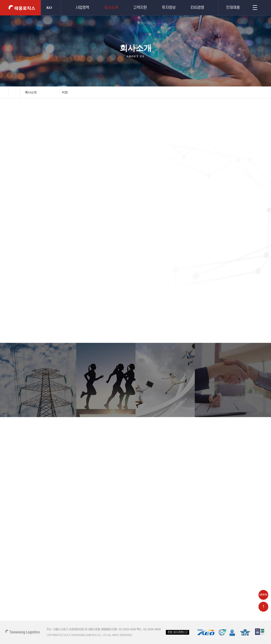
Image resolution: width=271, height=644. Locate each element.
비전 (65, 92)
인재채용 (233, 8)
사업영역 (82, 8)
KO (49, 8)
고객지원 (140, 8)
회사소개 (111, 8)
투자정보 (169, 8)
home (14, 92)
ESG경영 (197, 8)
